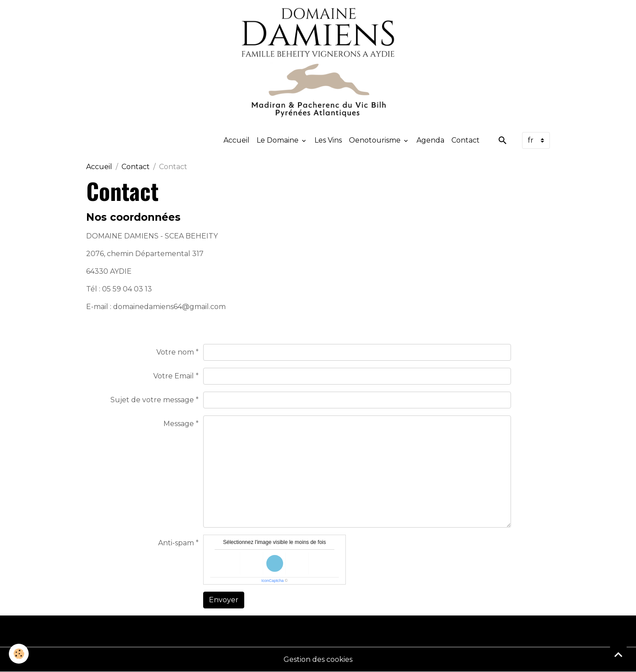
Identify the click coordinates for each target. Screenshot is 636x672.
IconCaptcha (273, 581)
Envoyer (224, 600)
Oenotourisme (376, 140)
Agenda (430, 140)
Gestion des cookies (318, 659)
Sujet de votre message (152, 400)
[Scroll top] (618, 654)
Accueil (237, 140)
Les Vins (328, 140)
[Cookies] (19, 654)
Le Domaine (278, 140)
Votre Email (174, 376)
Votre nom (175, 352)
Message (179, 424)
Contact (466, 140)
